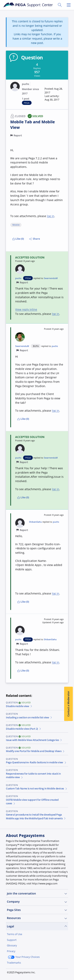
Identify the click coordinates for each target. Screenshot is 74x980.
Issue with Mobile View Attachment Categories (34, 740)
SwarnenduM (51, 278)
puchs (25, 84)
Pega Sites (37, 910)
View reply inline (26, 309)
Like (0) (18, 239)
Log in (35, 972)
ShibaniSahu (35, 522)
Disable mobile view (19, 706)
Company (37, 902)
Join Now (16, 972)
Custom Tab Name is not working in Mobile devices (37, 789)
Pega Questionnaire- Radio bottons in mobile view (36, 762)
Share (34, 239)
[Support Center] (28, 5)
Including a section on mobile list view (29, 717)
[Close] (69, 945)
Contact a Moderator (68, 704)
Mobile (16, 225)
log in (51, 216)
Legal (37, 926)
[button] (54, 94)
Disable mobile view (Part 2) (24, 729)
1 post (26, 99)
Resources (37, 918)
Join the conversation (37, 894)
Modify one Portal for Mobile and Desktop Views (35, 751)
